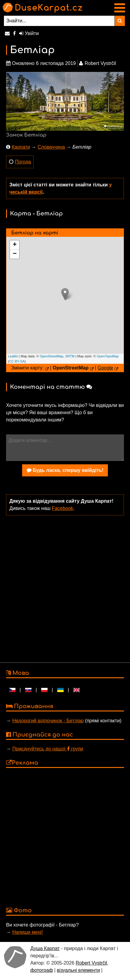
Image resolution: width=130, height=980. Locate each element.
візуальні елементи (78, 970)
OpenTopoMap (108, 356)
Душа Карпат (45, 948)
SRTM (70, 356)
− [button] (15, 254)
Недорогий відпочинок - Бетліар (48, 721)
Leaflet (13, 356)
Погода (23, 162)
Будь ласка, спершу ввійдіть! (65, 470)
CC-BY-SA (17, 361)
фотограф (42, 970)
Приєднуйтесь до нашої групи (48, 749)
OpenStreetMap (52, 356)
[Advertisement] (63, 588)
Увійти (29, 33)
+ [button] (15, 245)
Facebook (62, 508)
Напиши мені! (27, 932)
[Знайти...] (59, 21)
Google (105, 368)
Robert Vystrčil (91, 963)
